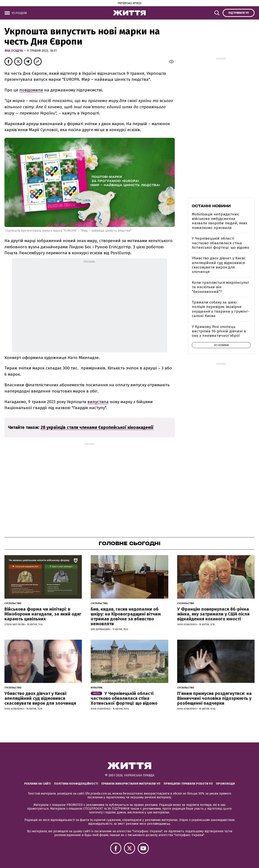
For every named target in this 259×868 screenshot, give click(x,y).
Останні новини (211, 206)
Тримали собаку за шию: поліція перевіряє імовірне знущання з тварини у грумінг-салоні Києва (221, 309)
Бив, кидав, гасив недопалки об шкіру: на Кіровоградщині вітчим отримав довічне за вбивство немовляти (126, 616)
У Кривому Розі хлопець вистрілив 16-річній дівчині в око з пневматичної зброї (219, 331)
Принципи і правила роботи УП (188, 784)
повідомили (31, 90)
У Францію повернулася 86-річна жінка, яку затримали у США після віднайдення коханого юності (213, 614)
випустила (98, 402)
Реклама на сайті (37, 784)
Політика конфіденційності (76, 784)
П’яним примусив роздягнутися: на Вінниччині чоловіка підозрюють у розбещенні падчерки (214, 698)
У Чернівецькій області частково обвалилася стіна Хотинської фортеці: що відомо (221, 243)
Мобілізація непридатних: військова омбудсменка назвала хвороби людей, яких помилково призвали (220, 221)
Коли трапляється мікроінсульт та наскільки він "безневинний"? (220, 287)
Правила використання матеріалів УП (131, 784)
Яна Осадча (14, 51)
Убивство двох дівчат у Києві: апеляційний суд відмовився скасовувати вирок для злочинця (219, 265)
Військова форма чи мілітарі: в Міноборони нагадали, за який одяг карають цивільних (43, 614)
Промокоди (225, 784)
